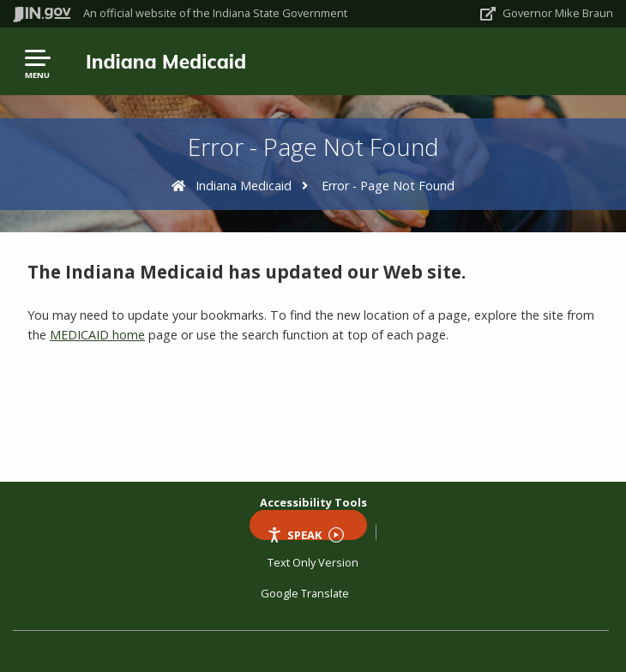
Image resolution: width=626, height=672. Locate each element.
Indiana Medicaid (166, 61)
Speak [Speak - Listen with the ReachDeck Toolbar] (305, 534)
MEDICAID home (97, 335)
